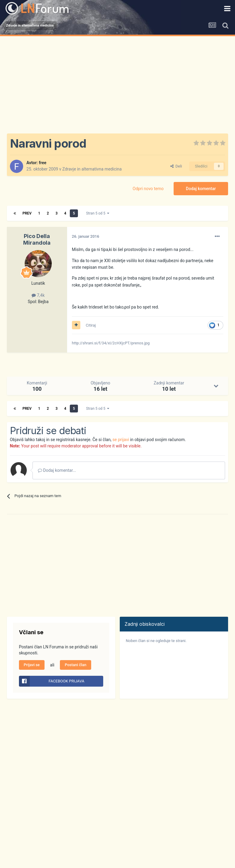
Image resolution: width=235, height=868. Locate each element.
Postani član (76, 665)
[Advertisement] (117, 81)
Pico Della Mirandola (37, 239)
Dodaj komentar (201, 189)
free (43, 163)
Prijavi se (32, 665)
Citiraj (91, 325)
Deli (176, 166)
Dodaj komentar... (57, 470)
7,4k (38, 295)
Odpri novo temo (148, 189)
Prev (27, 213)
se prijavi (121, 440)
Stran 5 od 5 (98, 213)
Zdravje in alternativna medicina (92, 169)
